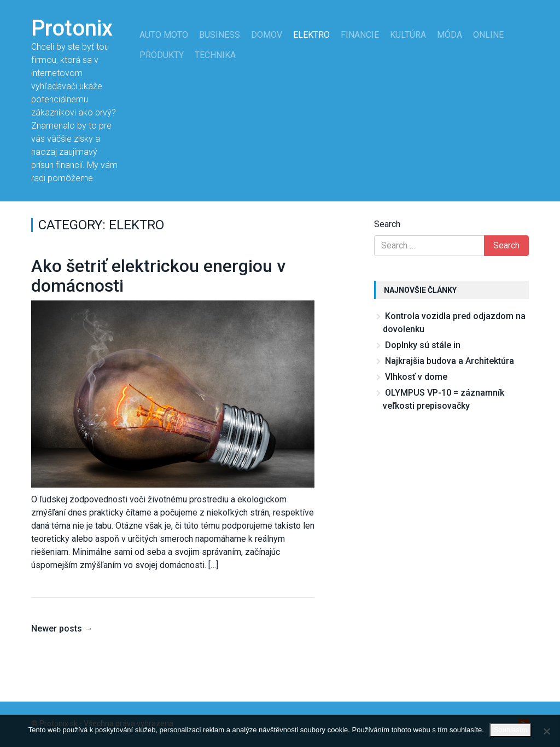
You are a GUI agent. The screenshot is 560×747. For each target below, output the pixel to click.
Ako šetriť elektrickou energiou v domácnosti (158, 276)
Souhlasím (511, 730)
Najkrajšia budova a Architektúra (450, 361)
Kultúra (408, 35)
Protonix (72, 28)
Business (220, 35)
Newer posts (62, 629)
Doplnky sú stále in (423, 345)
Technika (215, 55)
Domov (267, 35)
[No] (546, 731)
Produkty (162, 55)
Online (488, 35)
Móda (450, 35)
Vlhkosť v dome (416, 377)
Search (387, 224)
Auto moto (164, 35)
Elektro (311, 35)
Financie (360, 35)
